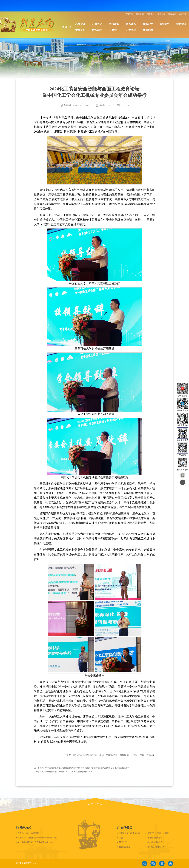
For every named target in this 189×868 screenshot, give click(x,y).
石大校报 (183, 14)
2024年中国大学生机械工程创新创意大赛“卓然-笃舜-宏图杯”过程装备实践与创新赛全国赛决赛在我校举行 (85, 768)
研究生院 (123, 842)
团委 (121, 838)
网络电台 (151, 14)
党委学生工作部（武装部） (159, 833)
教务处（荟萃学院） (156, 838)
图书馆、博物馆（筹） (157, 847)
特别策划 (140, 14)
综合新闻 (114, 24)
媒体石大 (148, 24)
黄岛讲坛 (80, 30)
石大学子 (114, 30)
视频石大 (172, 14)
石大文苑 (131, 30)
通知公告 (165, 24)
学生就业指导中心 (155, 842)
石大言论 (97, 24)
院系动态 (131, 24)
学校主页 (129, 14)
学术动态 (181, 24)
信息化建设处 (125, 847)
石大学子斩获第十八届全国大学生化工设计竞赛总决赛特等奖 (67, 772)
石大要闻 (80, 24)
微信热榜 (148, 30)
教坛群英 (97, 30)
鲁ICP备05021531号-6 (26, 863)
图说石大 (161, 14)
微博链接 (145, 864)
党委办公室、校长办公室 (129, 833)
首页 (65, 27)
